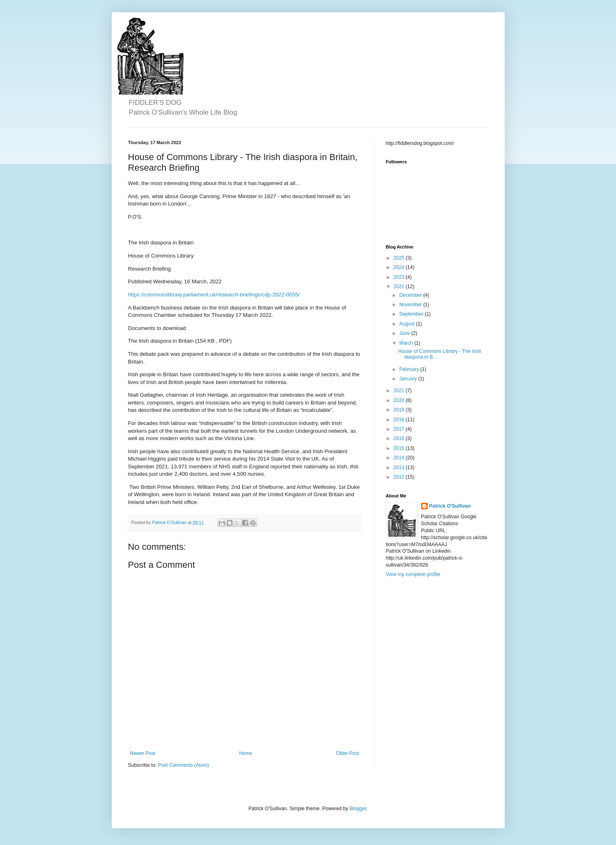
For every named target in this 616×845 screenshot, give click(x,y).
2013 (399, 468)
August (407, 324)
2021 (399, 391)
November (411, 305)
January (408, 379)
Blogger (358, 809)
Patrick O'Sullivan (450, 506)
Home (246, 753)
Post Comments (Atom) (184, 765)
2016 (399, 438)
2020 (399, 400)
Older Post (348, 753)
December (411, 295)
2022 (399, 287)
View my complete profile (413, 574)
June (405, 333)
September (412, 314)
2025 (399, 258)
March (407, 343)
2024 (399, 267)
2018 (399, 420)
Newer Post (143, 753)
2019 (399, 410)
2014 (399, 458)
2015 (399, 448)
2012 (399, 477)
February (410, 369)
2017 (399, 429)
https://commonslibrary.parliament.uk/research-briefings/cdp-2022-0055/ (214, 295)
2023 (399, 277)
